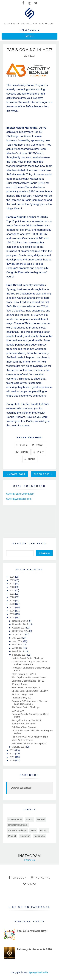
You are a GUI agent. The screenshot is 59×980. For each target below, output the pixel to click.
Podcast (44, 830)
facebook (17, 878)
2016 (12, 611)
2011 (12, 757)
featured (41, 819)
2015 (12, 614)
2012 (12, 754)
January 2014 (19, 747)
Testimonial (40, 836)
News (33, 830)
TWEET (38, 445)
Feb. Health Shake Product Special (29, 744)
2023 (12, 587)
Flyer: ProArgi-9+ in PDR (24, 674)
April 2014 (18, 648)
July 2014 (17, 638)
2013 (12, 750)
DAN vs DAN (18, 711)
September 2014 (21, 631)
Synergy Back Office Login (20, 494)
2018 (12, 604)
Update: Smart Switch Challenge (28, 658)
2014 (12, 617)
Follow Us (30, 860)
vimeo (29, 884)
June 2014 (18, 641)
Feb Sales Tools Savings (24, 727)
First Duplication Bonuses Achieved (29, 677)
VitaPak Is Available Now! (32, 931)
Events (29, 819)
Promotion (25, 836)
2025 (12, 580)
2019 (12, 601)
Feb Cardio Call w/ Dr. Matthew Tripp (30, 737)
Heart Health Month (18, 825)
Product (12, 836)
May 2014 (17, 645)
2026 (12, 577)
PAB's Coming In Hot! (22, 694)
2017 (12, 607)
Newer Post (16, 474)
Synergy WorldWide (21, 788)
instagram (41, 878)
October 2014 (19, 628)
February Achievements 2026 (34, 949)
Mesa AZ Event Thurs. (23, 740)
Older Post (43, 474)
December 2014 (20, 621)
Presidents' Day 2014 (22, 698)
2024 (12, 584)
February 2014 (20, 655)
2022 (12, 590)
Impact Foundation (17, 830)
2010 (12, 760)
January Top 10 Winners (24, 724)
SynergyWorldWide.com (19, 499)
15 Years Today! (20, 684)
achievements (15, 819)
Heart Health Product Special (26, 688)
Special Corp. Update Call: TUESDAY (30, 691)
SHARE (22, 445)
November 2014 (20, 624)
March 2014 (18, 651)
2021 (12, 594)
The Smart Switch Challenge (26, 707)
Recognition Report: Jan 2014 (26, 720)
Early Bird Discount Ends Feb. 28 (28, 681)
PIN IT (39, 452)
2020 (12, 597)
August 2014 (19, 634)
